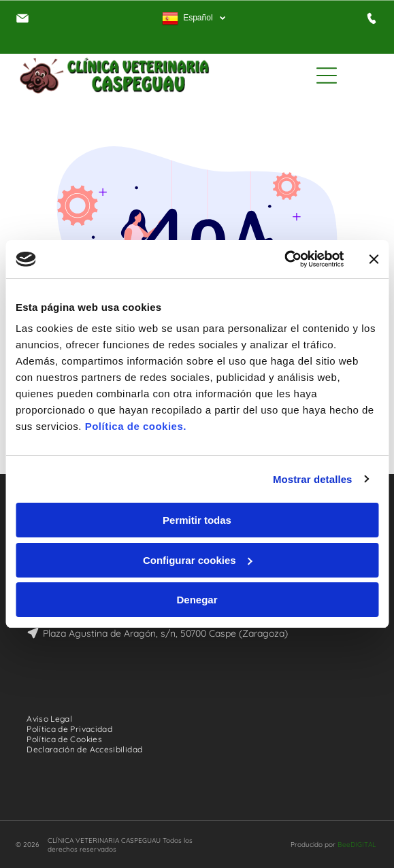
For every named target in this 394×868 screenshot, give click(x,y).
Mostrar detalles (313, 479)
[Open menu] (327, 76)
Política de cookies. (136, 426)
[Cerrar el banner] (374, 259)
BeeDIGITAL (357, 845)
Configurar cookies (198, 560)
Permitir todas (197, 520)
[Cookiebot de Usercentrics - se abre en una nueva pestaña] (284, 259)
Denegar (197, 600)
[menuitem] (54, 719)
